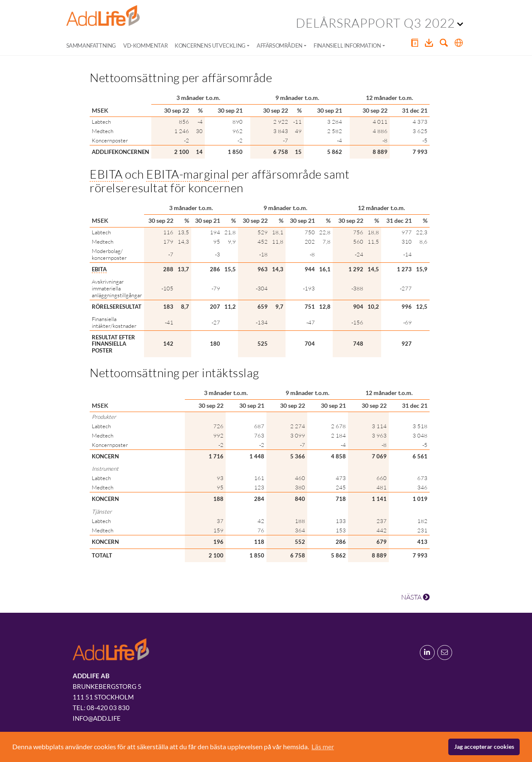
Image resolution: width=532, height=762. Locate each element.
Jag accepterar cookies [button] (484, 746)
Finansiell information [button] (347, 45)
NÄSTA (415, 597)
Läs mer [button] (323, 746)
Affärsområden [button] (280, 45)
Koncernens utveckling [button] (210, 45)
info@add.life (97, 718)
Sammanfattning (91, 45)
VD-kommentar (145, 45)
